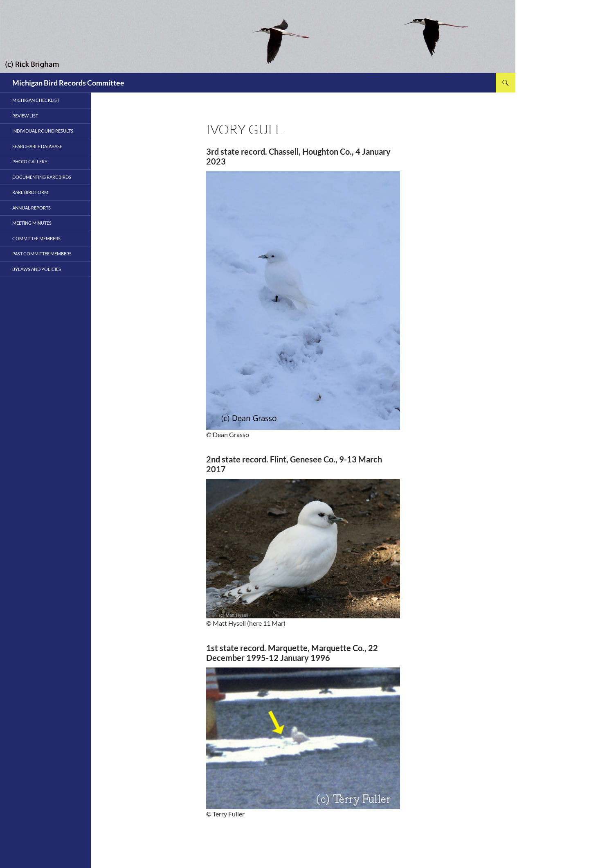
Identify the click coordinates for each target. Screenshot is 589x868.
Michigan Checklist (36, 100)
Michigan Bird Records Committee (68, 83)
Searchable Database (37, 146)
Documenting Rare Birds (42, 177)
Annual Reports (31, 208)
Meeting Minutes (32, 223)
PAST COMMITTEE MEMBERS (42, 254)
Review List (25, 116)
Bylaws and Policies (37, 269)
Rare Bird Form (30, 192)
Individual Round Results (43, 131)
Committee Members (36, 238)
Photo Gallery (30, 161)
